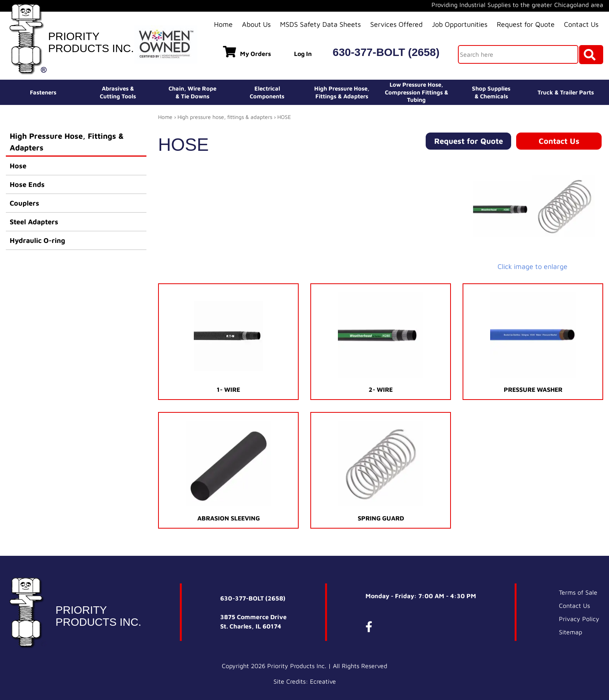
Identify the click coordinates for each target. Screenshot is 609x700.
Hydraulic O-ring (37, 240)
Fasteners (43, 92)
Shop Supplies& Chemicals (491, 92)
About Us (256, 24)
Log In (303, 54)
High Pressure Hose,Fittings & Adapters (342, 92)
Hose (18, 166)
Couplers (24, 203)
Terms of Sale (578, 592)
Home (223, 24)
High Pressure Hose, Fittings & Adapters (67, 142)
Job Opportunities (460, 24)
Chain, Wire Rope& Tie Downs (192, 92)
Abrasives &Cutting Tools (118, 92)
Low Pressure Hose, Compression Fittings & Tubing (417, 92)
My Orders (247, 52)
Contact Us (581, 24)
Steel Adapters (34, 222)
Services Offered (396, 24)
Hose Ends (27, 184)
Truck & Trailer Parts (566, 92)
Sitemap (571, 632)
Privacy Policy (579, 619)
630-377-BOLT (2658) (386, 52)
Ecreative (323, 681)
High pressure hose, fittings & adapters (225, 117)
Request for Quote (526, 24)
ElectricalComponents (267, 92)
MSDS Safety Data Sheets (320, 24)
